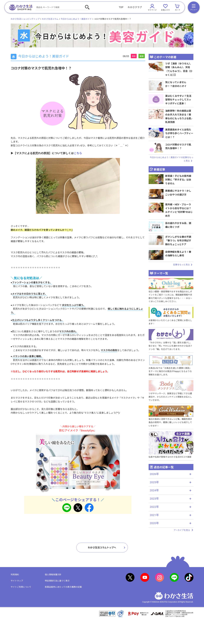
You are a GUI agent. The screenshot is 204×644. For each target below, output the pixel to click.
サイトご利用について (21, 587)
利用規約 (15, 575)
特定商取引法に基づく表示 (57, 581)
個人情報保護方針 (53, 575)
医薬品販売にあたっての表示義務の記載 (63, 587)
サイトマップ (17, 581)
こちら (78, 153)
